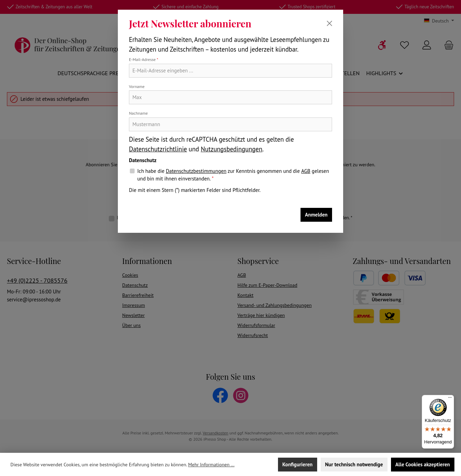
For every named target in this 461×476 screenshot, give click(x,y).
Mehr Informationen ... (211, 465)
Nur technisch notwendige (354, 464)
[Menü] (450, 399)
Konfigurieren (298, 464)
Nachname (138, 113)
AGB (306, 171)
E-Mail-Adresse (144, 59)
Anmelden (316, 215)
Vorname (137, 86)
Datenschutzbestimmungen (196, 171)
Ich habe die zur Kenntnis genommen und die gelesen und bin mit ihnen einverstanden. (233, 175)
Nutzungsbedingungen (232, 149)
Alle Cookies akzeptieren (423, 464)
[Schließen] (329, 23)
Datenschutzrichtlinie (158, 149)
